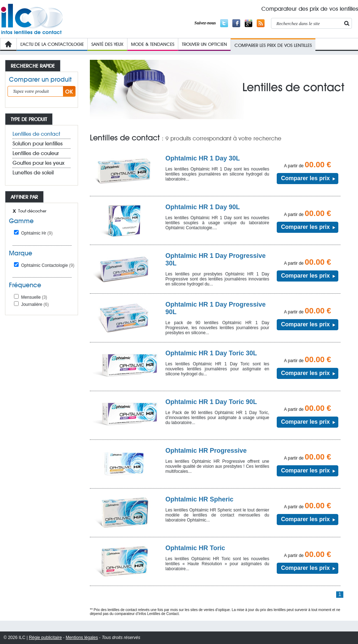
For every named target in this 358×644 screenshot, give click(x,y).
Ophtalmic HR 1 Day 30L (203, 158)
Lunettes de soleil (33, 173)
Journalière (35, 304)
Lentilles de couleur (36, 153)
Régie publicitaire (45, 638)
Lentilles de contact (36, 134)
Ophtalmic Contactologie (48, 265)
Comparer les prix (305, 178)
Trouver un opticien (204, 44)
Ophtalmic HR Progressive (206, 451)
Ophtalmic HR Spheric (199, 499)
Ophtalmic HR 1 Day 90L (203, 207)
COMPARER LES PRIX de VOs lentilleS (273, 45)
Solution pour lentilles (38, 144)
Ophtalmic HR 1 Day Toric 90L (211, 402)
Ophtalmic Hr (37, 233)
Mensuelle (34, 297)
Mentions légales (82, 638)
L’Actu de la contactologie (52, 44)
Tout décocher (32, 211)
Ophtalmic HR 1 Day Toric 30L (211, 353)
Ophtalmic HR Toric (195, 548)
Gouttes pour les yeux (38, 163)
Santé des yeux (107, 44)
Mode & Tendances (153, 44)
